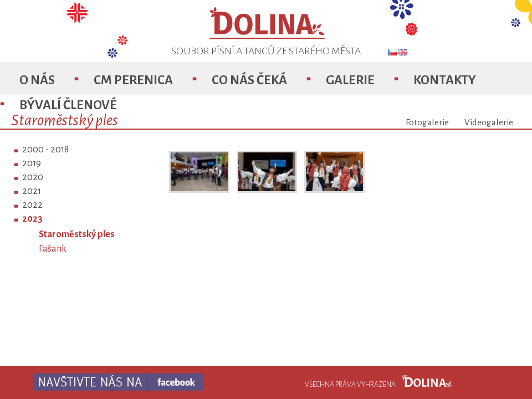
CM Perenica (133, 80)
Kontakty (445, 80)
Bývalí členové (68, 105)
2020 (33, 177)
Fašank (53, 249)
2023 (32, 219)
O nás (37, 80)
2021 (32, 191)
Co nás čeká (249, 80)
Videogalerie (489, 122)
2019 (32, 163)
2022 (32, 205)
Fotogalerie (427, 122)
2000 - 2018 (45, 150)
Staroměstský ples (77, 234)
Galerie (350, 80)
